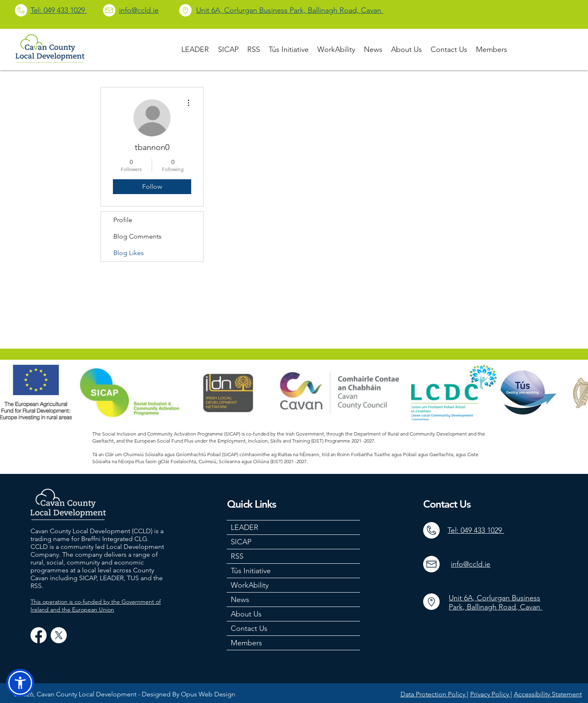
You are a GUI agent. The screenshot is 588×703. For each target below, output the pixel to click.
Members (246, 643)
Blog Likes (129, 253)
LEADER (245, 527)
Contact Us (249, 628)
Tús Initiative (251, 571)
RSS (237, 556)
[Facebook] (39, 635)
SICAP (241, 542)
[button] (20, 683)
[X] (59, 635)
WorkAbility (250, 585)
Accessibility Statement (548, 694)
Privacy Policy (490, 694)
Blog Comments (137, 236)
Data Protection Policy (434, 694)
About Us (246, 614)
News (240, 600)
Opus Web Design (208, 694)
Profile (123, 220)
